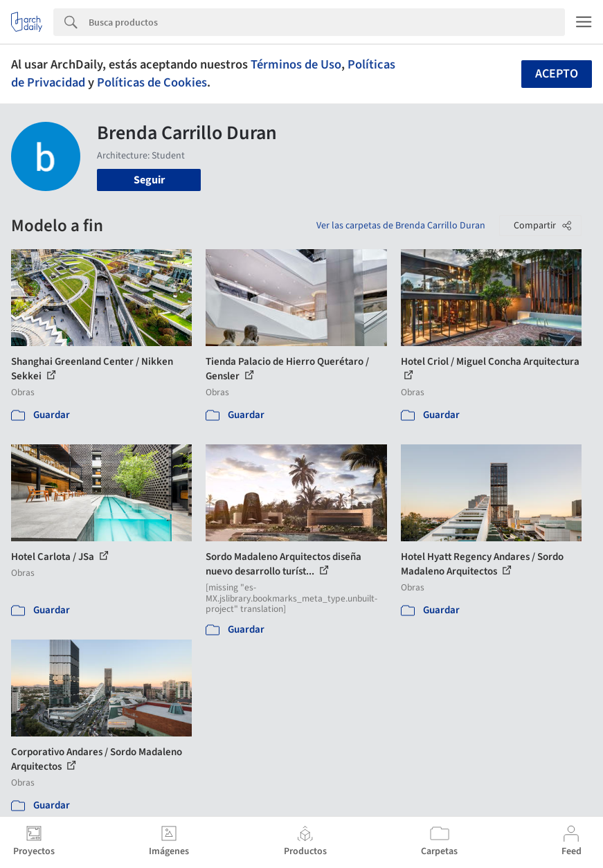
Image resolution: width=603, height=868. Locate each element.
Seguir (149, 180)
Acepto (557, 74)
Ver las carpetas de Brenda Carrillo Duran (401, 226)
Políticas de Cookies (152, 82)
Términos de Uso (296, 64)
